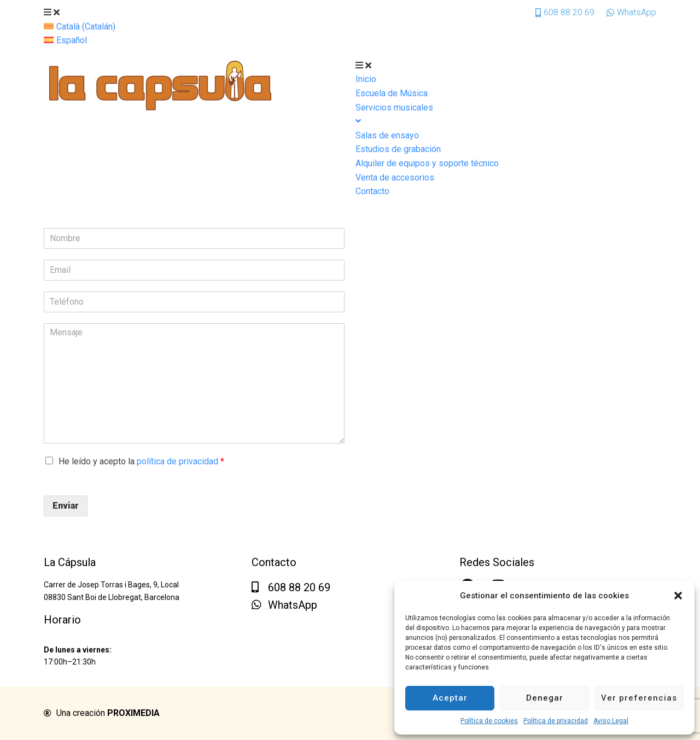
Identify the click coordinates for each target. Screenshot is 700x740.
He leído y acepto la (141, 461)
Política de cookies (489, 721)
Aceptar (450, 698)
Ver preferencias (639, 698)
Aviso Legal (611, 721)
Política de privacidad (556, 721)
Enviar (66, 506)
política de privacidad (177, 461)
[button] (678, 596)
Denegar (545, 698)
